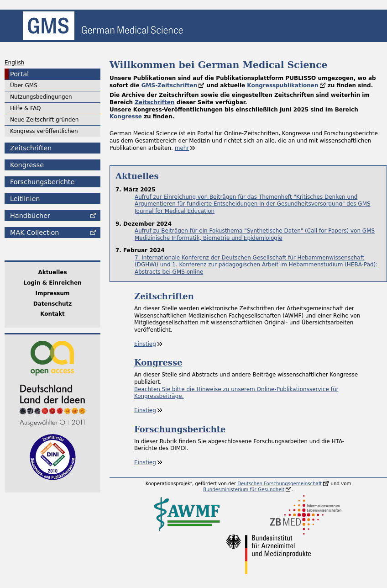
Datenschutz (53, 304)
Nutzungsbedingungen (41, 97)
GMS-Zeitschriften (170, 85)
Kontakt (52, 314)
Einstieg (145, 344)
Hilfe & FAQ (26, 108)
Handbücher (30, 216)
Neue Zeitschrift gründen (44, 120)
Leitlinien (25, 199)
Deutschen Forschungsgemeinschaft (280, 484)
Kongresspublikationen (282, 85)
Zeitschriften (31, 148)
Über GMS (24, 85)
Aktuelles (52, 272)
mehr (182, 148)
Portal (19, 74)
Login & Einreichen (52, 283)
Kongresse (27, 165)
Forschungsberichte (42, 182)
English (14, 63)
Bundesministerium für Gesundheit (244, 490)
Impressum (53, 293)
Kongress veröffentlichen (44, 131)
